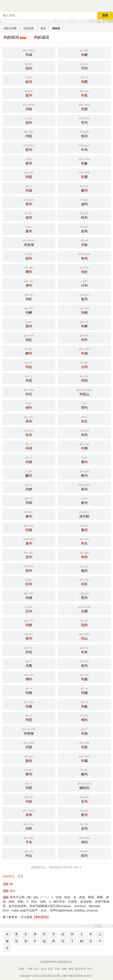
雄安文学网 (10, 28)
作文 (90, 969)
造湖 (29, 242)
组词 (43, 28)
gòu (12, 891)
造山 (84, 392)
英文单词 (80, 969)
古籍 (30, 969)
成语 (71, 969)
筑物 (29, 731)
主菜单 (110, 6)
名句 (44, 969)
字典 (57, 969)
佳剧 (84, 514)
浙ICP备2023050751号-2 (77, 976)
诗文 (50, 969)
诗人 (37, 969)
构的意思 (41, 917)
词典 (64, 969)
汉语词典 (29, 28)
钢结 (84, 785)
